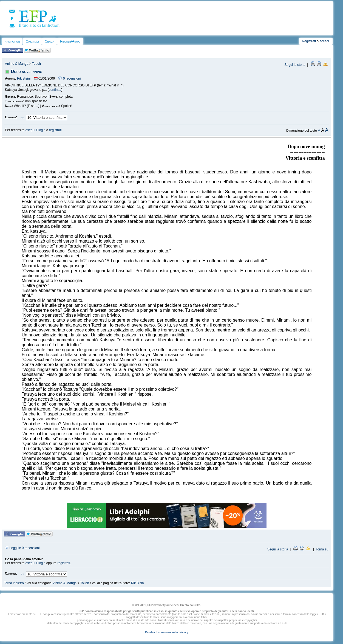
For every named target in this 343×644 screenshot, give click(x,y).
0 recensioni (70, 78)
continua (55, 90)
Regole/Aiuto (70, 41)
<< (22, 118)
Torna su (322, 549)
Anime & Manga (17, 64)
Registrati (309, 41)
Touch (36, 64)
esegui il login (36, 130)
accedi (324, 41)
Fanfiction (12, 41)
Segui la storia (295, 65)
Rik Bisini (24, 78)
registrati (55, 130)
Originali (32, 41)
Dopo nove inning (27, 71)
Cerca (49, 41)
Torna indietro (14, 583)
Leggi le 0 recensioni (22, 548)
